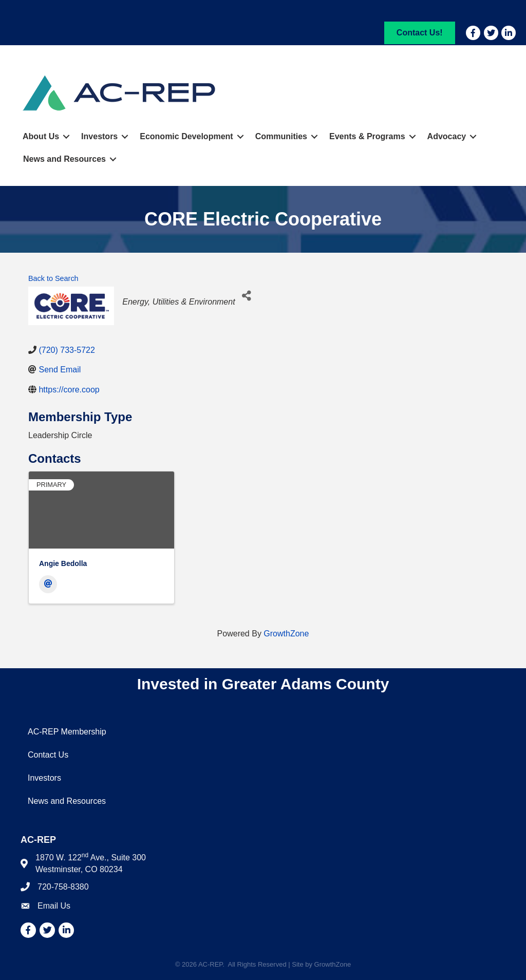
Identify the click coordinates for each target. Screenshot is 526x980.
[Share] (247, 296)
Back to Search (53, 278)
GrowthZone (286, 634)
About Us (41, 136)
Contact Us (48, 755)
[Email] (48, 584)
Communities (281, 136)
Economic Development (186, 136)
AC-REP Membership (67, 732)
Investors (99, 136)
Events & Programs (367, 136)
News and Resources (64, 159)
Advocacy (447, 136)
